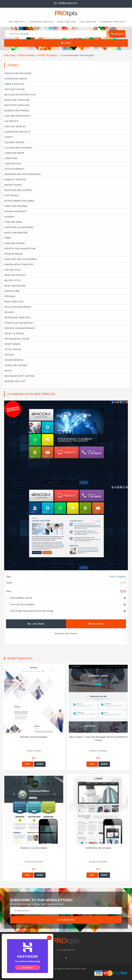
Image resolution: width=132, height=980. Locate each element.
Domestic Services (15, 180)
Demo (40, 764)
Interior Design (13, 254)
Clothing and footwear (18, 148)
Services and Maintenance (20, 328)
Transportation (14, 360)
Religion (9, 312)
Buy (28, 764)
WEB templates (27, 55)
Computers (11, 158)
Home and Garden (15, 243)
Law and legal (13, 270)
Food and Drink (13, 222)
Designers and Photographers (23, 174)
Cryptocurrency (14, 169)
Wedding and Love (15, 381)
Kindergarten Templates (19, 265)
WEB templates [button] (17, 22)
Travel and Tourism (16, 365)
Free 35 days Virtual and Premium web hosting (32, 611)
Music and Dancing (15, 286)
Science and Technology (19, 323)
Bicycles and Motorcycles (20, 95)
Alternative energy (16, 79)
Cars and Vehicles (15, 127)
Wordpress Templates (42, 22)
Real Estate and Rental (18, 307)
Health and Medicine (16, 233)
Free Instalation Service (21, 598)
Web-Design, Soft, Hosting (19, 376)
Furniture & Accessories (19, 227)
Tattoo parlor (13, 349)
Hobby (8, 238)
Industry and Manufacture (20, 249)
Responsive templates (17, 318)
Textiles (9, 355)
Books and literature (17, 100)
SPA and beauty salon (17, 339)
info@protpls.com (66, 3)
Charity (9, 137)
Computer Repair (14, 153)
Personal (10, 296)
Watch (8, 371)
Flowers (9, 217)
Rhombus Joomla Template (34, 737)
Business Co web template (34, 848)
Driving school (13, 185)
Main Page (10, 55)
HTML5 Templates (47, 55)
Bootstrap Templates (17, 105)
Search (117, 34)
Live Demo (36, 624)
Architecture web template (98, 848)
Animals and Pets (14, 84)
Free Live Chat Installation (22, 604)
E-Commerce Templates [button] (113, 22)
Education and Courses (18, 190)
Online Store (12, 291)
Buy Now (96, 624)
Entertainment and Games (19, 201)
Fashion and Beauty (16, 211)
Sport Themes (12, 344)
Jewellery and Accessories (20, 259)
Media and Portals (15, 275)
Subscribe (66, 920)
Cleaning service (14, 142)
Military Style (12, 280)
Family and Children (16, 206)
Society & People (14, 334)
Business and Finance (17, 111)
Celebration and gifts (17, 132)
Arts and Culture (15, 89)
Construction (13, 164)
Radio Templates (14, 302)
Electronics (12, 196)
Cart (66, 43)
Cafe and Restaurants (17, 116)
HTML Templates (88, 22)
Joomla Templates (67, 22)
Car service (11, 121)
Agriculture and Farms (18, 73)
